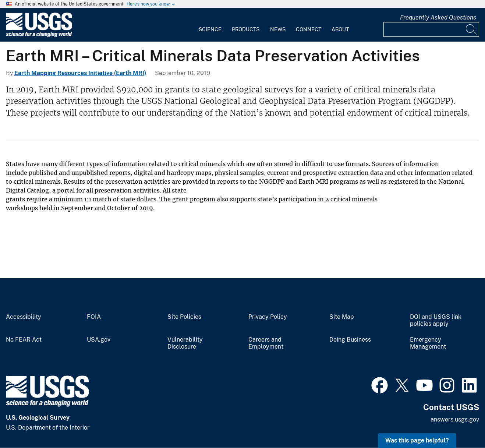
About (340, 29)
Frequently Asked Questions (438, 17)
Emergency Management (428, 343)
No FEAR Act (24, 340)
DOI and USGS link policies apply (436, 320)
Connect (309, 29)
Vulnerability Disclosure (185, 343)
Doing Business (350, 340)
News (278, 29)
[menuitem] (210, 25)
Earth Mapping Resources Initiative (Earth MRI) (80, 73)
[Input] (431, 29)
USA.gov (99, 340)
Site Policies (184, 317)
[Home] (39, 36)
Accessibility (24, 317)
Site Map (342, 317)
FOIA (94, 317)
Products (246, 29)
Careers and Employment (266, 343)
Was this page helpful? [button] (417, 440)
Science (210, 29)
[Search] (472, 29)
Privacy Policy (268, 317)
